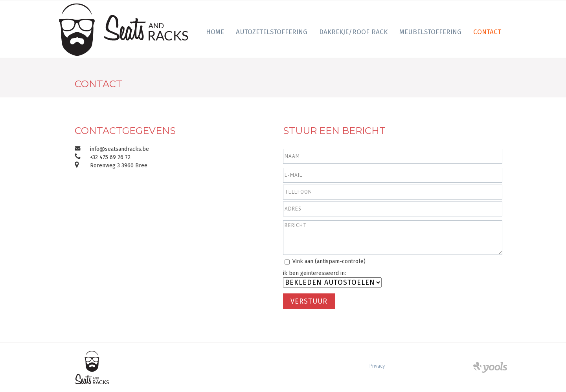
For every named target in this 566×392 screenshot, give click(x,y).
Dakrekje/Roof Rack (353, 32)
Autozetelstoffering (272, 32)
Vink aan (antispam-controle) (329, 261)
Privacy (377, 366)
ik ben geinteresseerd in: (314, 273)
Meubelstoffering (430, 32)
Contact (487, 32)
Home (215, 32)
